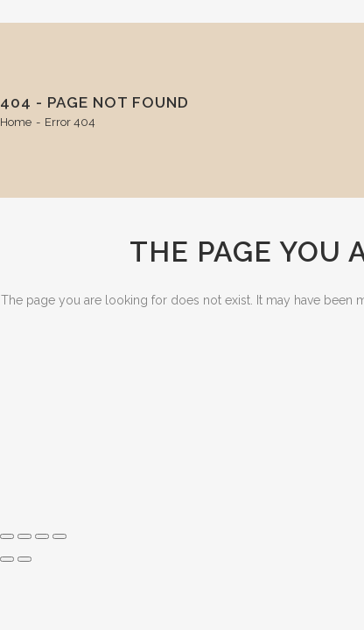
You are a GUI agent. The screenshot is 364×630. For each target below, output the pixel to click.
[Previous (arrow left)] (7, 559)
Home (16, 122)
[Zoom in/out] (7, 536)
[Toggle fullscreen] (24, 536)
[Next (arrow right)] (24, 559)
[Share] (42, 536)
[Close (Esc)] (59, 536)
